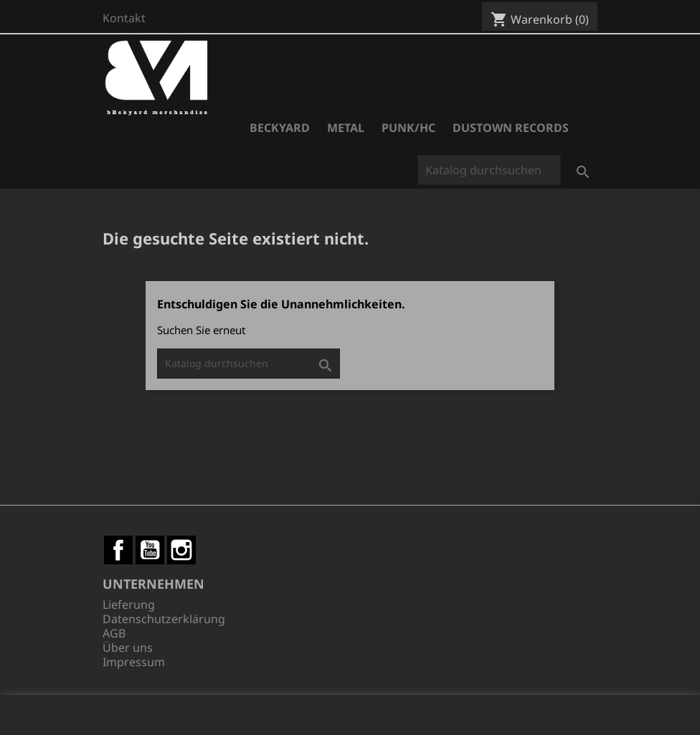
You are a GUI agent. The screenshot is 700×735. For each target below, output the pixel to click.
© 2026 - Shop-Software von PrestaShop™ (350, 716)
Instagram (181, 550)
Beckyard (280, 128)
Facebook (118, 550)
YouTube (150, 550)
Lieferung (129, 604)
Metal (346, 128)
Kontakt (124, 18)
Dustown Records (511, 128)
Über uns (128, 648)
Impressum (134, 662)
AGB (114, 633)
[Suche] (489, 170)
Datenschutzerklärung (164, 619)
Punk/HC (408, 128)
